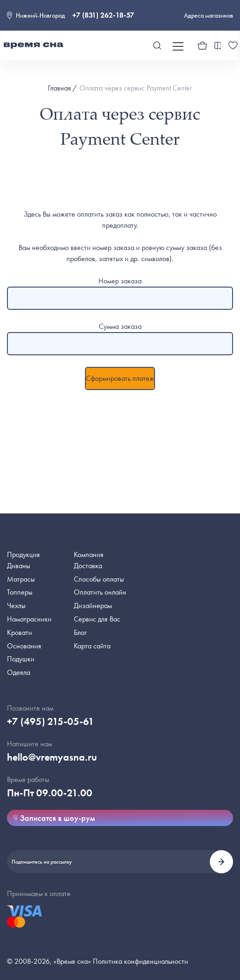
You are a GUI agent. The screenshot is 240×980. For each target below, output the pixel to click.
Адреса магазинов (208, 15)
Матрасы (21, 579)
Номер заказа (120, 281)
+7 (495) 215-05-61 (51, 721)
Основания (24, 646)
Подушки (21, 659)
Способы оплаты (99, 579)
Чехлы (16, 605)
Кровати (19, 632)
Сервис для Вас (97, 619)
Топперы (20, 592)
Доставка (88, 566)
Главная (59, 88)
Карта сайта (92, 646)
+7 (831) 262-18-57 (103, 15)
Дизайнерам (93, 605)
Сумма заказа (120, 326)
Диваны (19, 566)
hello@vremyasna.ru (52, 757)
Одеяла (19, 672)
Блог (80, 632)
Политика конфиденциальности (140, 961)
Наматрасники (29, 619)
